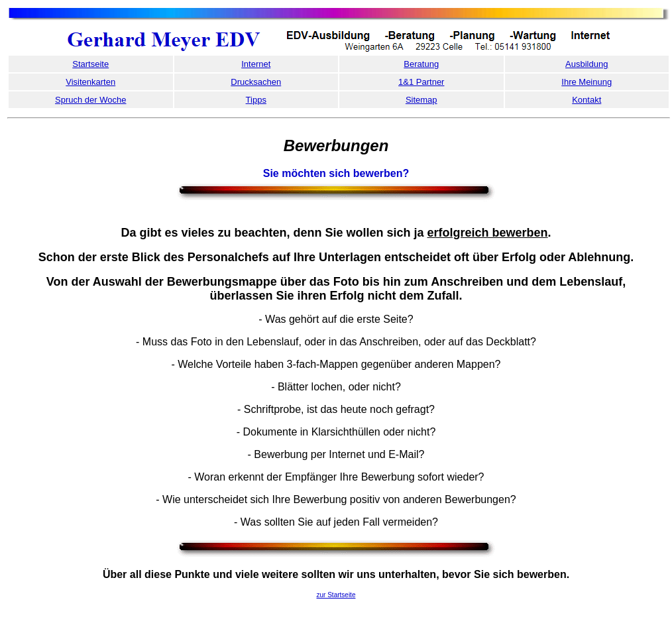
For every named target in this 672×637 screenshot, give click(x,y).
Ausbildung (587, 64)
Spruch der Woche (90, 100)
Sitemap (421, 100)
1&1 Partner (421, 82)
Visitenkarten (90, 82)
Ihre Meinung (587, 82)
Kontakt (587, 100)
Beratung (421, 64)
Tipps (256, 100)
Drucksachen (256, 82)
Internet (256, 64)
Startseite (90, 64)
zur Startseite (336, 595)
